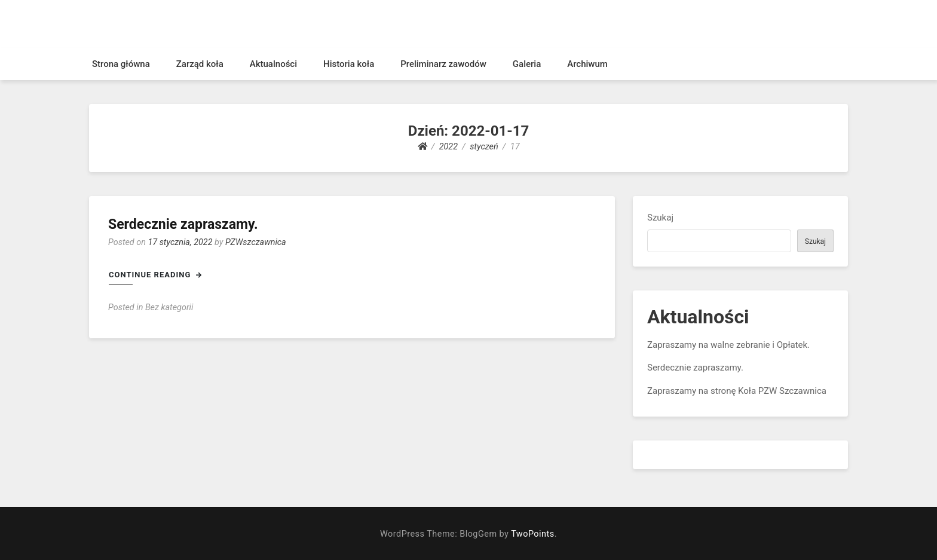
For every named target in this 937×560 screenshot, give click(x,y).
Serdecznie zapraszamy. (183, 224)
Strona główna (121, 64)
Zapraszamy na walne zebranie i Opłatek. (728, 345)
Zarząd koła (200, 64)
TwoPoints (532, 534)
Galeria (527, 64)
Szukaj (660, 218)
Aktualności (273, 64)
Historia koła (349, 64)
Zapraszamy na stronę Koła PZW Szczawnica (737, 391)
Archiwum (587, 64)
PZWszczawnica (256, 242)
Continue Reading (155, 275)
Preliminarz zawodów (443, 64)
